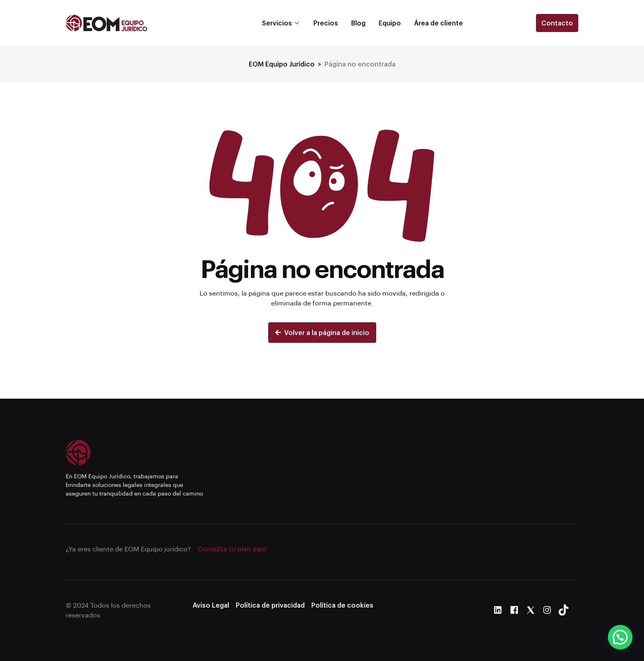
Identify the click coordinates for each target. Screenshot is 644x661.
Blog (358, 23)
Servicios (277, 23)
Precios (326, 23)
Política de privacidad (270, 605)
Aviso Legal (211, 605)
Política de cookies (342, 605)
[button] (620, 637)
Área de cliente (438, 23)
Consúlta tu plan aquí (232, 549)
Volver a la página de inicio (322, 332)
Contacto (557, 23)
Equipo (390, 23)
